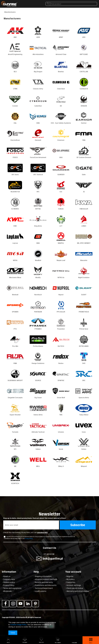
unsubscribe (42, 532)
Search (48, 5)
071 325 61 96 (49, 554)
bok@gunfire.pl (53, 559)
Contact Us (50, 548)
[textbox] (71, 4)
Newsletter (49, 515)
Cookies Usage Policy (18, 625)
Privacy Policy (29, 538)
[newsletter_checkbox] (5, 537)
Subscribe (78, 525)
